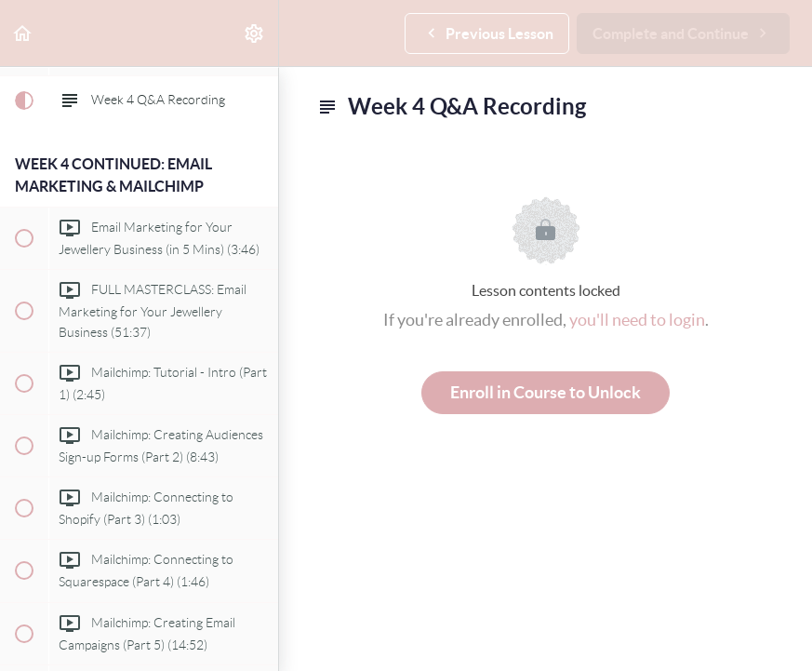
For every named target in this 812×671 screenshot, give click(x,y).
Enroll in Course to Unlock (546, 392)
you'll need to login (637, 320)
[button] (23, 33)
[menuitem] (255, 33)
